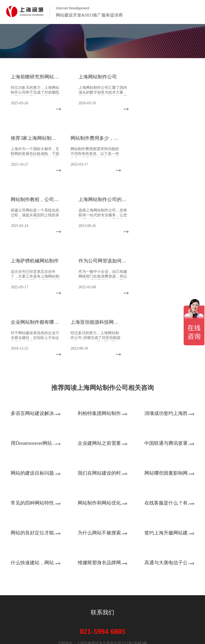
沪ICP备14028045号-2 (102, 634)
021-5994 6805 (102, 570)
